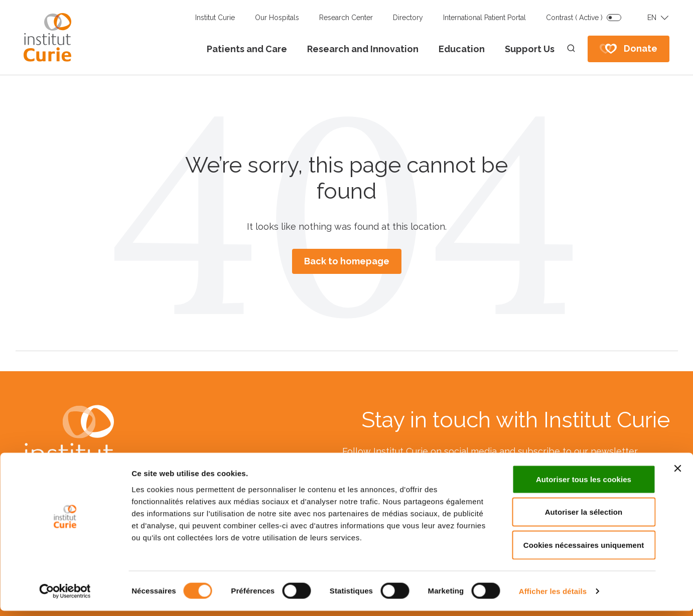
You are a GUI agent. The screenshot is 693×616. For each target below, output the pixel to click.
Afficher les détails (553, 596)
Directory (408, 18)
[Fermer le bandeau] (677, 474)
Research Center (346, 18)
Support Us (530, 49)
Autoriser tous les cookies (584, 484)
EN (652, 18)
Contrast (574, 18)
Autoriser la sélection (584, 517)
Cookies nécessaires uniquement (584, 550)
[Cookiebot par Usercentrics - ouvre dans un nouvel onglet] (65, 596)
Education (462, 49)
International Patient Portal (484, 18)
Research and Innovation (363, 49)
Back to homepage (347, 261)
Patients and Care (247, 49)
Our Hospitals (277, 18)
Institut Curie (215, 18)
